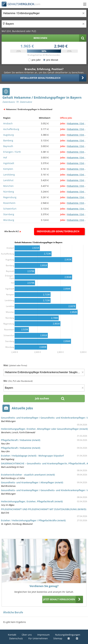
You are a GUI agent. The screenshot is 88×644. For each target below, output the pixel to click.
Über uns (27, 635)
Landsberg (9, 175)
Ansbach (8, 123)
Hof (5, 158)
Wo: (18, 381)
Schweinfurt (10, 209)
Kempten (8, 169)
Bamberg (8, 140)
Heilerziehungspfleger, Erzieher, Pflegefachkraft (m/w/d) (32, 501)
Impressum (43, 635)
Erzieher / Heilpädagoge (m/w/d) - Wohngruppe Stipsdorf (32, 456)
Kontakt (12, 635)
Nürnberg (9, 192)
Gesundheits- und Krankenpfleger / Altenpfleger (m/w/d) (32, 482)
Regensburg (10, 197)
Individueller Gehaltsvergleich (58, 231)
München (8, 186)
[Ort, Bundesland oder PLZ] (44, 24)
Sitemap (58, 638)
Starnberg (9, 214)
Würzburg (9, 220)
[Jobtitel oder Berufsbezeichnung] (44, 13)
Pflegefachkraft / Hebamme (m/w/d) (21, 440)
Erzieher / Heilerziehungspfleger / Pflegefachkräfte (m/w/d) (33, 520)
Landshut (8, 180)
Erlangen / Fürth (12, 152)
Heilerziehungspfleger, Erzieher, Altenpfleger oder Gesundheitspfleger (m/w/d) (44, 429)
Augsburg (9, 135)
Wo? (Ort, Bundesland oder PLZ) (19, 31)
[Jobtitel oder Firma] (44, 372)
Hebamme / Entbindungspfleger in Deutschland (29, 109)
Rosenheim (9, 203)
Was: (15, 365)
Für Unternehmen (38, 638)
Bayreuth (8, 146)
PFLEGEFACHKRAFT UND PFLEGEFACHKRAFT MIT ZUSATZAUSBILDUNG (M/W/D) (44, 509)
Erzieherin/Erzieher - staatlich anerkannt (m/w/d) (28, 475)
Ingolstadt (9, 163)
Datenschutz (16, 638)
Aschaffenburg (11, 129)
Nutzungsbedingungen (68, 635)
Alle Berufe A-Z (12, 231)
